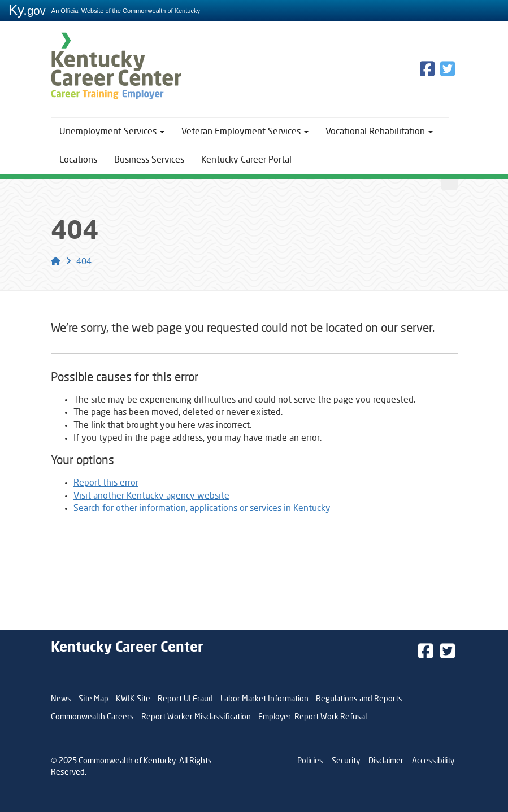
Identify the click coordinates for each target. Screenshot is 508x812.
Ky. (27, 10)
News (61, 699)
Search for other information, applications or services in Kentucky (202, 509)
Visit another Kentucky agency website (151, 496)
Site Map (94, 699)
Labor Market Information (264, 699)
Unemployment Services (112, 132)
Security (346, 761)
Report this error (106, 483)
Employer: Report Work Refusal (312, 717)
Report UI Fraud (185, 699)
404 (84, 262)
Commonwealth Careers (92, 717)
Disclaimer (386, 761)
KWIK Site (133, 699)
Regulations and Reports (359, 699)
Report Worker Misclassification (196, 717)
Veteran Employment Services (245, 132)
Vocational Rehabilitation (379, 132)
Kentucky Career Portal (246, 160)
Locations (78, 160)
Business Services (149, 160)
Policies (310, 761)
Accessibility (433, 761)
